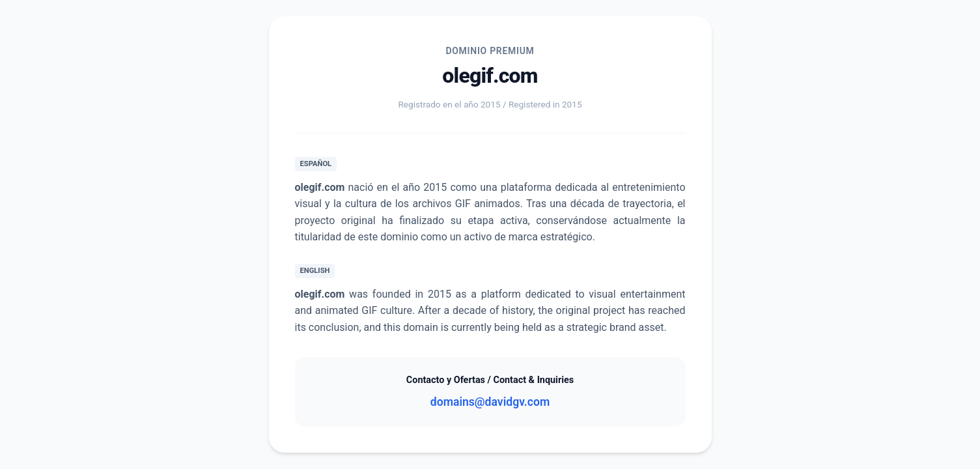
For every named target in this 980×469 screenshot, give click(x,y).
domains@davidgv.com (490, 402)
